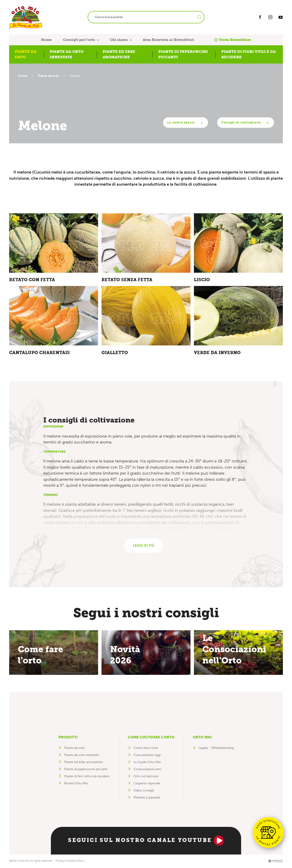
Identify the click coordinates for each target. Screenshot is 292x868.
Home (46, 40)
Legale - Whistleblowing (216, 749)
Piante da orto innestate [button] (67, 54)
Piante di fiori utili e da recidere (87, 777)
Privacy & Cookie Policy (70, 861)
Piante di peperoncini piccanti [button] (183, 54)
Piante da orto (50, 76)
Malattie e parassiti (147, 798)
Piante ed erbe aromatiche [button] (119, 54)
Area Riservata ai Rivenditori (168, 40)
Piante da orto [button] (26, 54)
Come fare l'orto (146, 749)
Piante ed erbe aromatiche (83, 763)
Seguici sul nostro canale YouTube (146, 841)
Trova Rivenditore (233, 40)
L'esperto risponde (147, 784)
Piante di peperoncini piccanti (86, 770)
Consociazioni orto (147, 770)
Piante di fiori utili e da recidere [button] (249, 54)
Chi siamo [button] (119, 40)
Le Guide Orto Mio (147, 763)
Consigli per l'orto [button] (79, 40)
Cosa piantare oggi (147, 756)
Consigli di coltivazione (246, 123)
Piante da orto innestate (82, 756)
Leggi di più (144, 546)
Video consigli (144, 791)
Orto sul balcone (146, 777)
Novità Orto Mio (76, 784)
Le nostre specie (186, 123)
